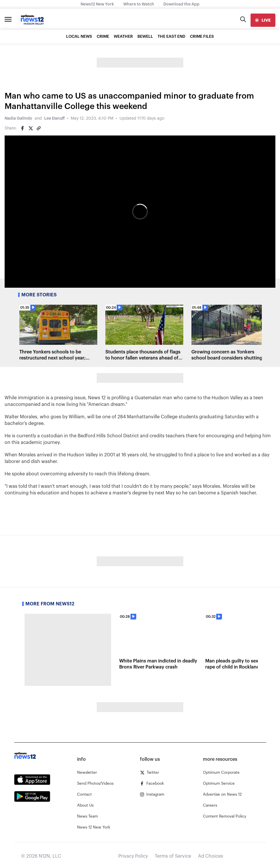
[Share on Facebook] (23, 128)
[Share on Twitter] (31, 128)
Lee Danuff (54, 118)
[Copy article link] (39, 128)
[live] (263, 20)
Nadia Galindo (18, 118)
